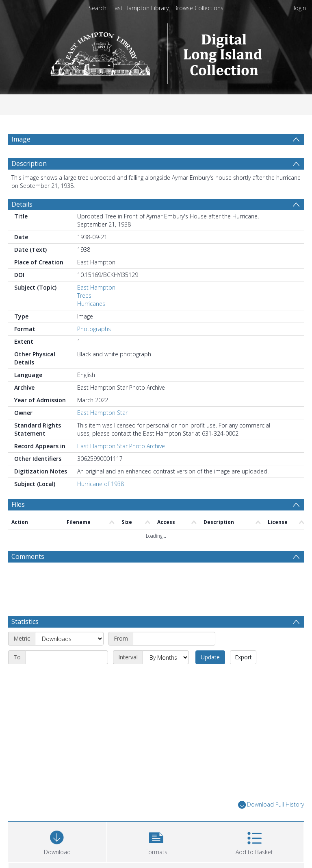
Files (18, 504)
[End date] (67, 625)
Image (21, 139)
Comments (28, 556)
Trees (84, 296)
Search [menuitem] (97, 8)
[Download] (57, 808)
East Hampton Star (102, 413)
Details (22, 204)
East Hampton (96, 287)
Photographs (94, 329)
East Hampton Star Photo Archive (121, 446)
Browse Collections (198, 8)
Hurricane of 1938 (101, 484)
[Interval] (166, 625)
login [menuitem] (300, 8)
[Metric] (69, 606)
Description (29, 164)
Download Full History (271, 772)
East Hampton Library (140, 8)
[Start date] (174, 606)
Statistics (25, 589)
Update (210, 625)
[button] (156, 808)
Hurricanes (91, 304)
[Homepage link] (156, 51)
